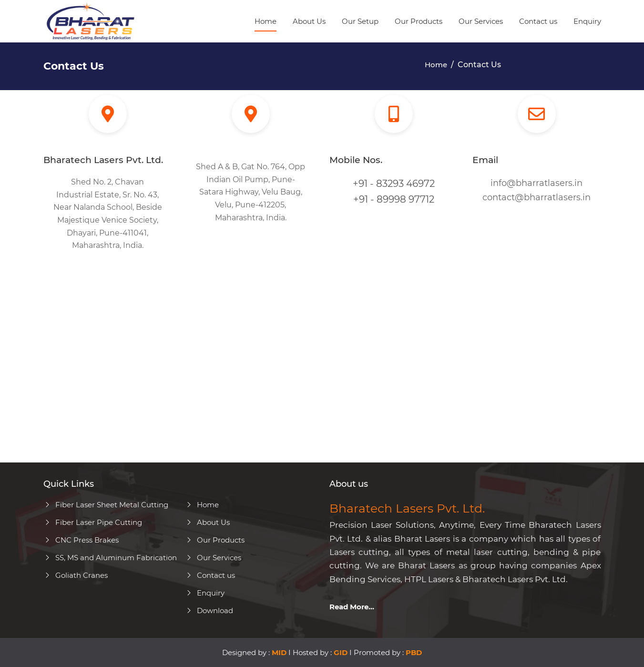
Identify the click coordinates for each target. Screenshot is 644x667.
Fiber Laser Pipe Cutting (93, 522)
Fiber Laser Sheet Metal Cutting (106, 505)
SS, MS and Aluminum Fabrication (110, 558)
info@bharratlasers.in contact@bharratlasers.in (537, 190)
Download (209, 611)
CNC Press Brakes (81, 540)
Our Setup (360, 21)
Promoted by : (388, 652)
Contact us (538, 21)
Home (266, 21)
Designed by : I (256, 652)
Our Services (481, 21)
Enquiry (587, 21)
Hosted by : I (323, 652)
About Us (309, 21)
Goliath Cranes (76, 575)
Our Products (419, 21)
